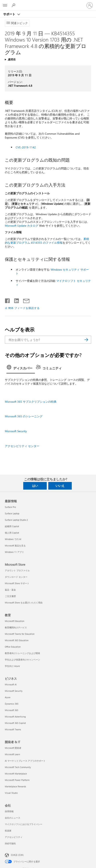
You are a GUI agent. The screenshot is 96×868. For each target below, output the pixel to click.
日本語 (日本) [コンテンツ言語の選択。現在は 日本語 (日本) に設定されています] (17, 855)
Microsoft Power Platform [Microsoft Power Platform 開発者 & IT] (17, 780)
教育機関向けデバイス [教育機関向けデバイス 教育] (16, 627)
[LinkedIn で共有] (15, 300)
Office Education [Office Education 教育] (13, 647)
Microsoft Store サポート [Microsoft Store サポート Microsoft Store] (17, 583)
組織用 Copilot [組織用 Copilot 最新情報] (12, 526)
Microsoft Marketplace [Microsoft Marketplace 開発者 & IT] (16, 774)
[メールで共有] (24, 300)
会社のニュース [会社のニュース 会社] (13, 818)
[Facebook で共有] (8, 300)
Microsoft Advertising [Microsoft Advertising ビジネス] (15, 717)
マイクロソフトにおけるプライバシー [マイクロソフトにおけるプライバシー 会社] (24, 824)
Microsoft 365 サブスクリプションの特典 (31, 402)
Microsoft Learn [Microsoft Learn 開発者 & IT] (12, 754)
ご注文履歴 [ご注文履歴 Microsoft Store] (10, 596)
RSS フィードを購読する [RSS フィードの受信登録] (24, 308)
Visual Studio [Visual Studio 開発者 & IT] (11, 793)
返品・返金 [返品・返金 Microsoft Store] (10, 590)
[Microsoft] (48, 3)
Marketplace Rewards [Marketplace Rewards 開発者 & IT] (15, 786)
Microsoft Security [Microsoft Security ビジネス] (14, 691)
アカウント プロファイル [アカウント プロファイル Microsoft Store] (17, 570)
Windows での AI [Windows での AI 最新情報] (13, 539)
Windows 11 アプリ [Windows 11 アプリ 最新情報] (14, 552)
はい (35, 486)
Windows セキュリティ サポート (52, 271)
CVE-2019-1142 (26, 147)
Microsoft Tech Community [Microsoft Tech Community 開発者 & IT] (18, 767)
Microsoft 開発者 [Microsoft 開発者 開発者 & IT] (13, 748)
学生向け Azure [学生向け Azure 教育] (12, 666)
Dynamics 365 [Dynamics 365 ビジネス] (12, 704)
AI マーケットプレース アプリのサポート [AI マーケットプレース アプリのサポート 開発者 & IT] (25, 761)
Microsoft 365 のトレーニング (24, 416)
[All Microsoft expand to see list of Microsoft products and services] (5, 5)
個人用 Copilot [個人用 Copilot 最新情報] (12, 533)
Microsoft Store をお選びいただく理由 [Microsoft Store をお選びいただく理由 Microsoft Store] (24, 603)
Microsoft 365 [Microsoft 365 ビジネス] (12, 710)
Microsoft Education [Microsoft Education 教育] (15, 621)
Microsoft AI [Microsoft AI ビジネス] (11, 684)
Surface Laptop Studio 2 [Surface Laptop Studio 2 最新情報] (16, 520)
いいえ (60, 486)
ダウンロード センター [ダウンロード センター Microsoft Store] (16, 577)
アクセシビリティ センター (22, 446)
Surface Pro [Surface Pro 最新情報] (10, 507)
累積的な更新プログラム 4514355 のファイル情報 (47, 241)
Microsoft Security (16, 431)
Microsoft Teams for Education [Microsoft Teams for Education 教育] (20, 634)
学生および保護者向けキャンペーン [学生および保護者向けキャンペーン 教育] (22, 660)
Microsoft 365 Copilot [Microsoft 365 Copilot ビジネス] (15, 723)
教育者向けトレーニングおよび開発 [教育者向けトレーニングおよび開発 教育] (22, 653)
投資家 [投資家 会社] (8, 831)
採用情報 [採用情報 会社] (9, 811)
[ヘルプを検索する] (14, 5)
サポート (10, 14)
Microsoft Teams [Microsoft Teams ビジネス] (13, 729)
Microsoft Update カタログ (22, 226)
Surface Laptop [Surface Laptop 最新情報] (12, 513)
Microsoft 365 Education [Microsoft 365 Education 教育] (17, 640)
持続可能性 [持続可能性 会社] (10, 843)
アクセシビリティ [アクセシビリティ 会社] (14, 837)
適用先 (12, 59)
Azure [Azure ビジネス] (8, 697)
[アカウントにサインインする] (90, 5)
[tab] (21, 369)
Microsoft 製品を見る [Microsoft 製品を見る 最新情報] (15, 546)
